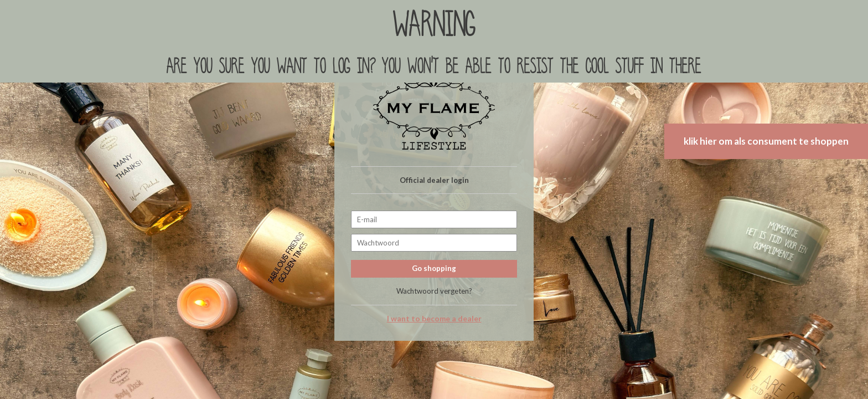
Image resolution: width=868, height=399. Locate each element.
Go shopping (434, 268)
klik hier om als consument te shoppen (766, 141)
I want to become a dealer (434, 319)
